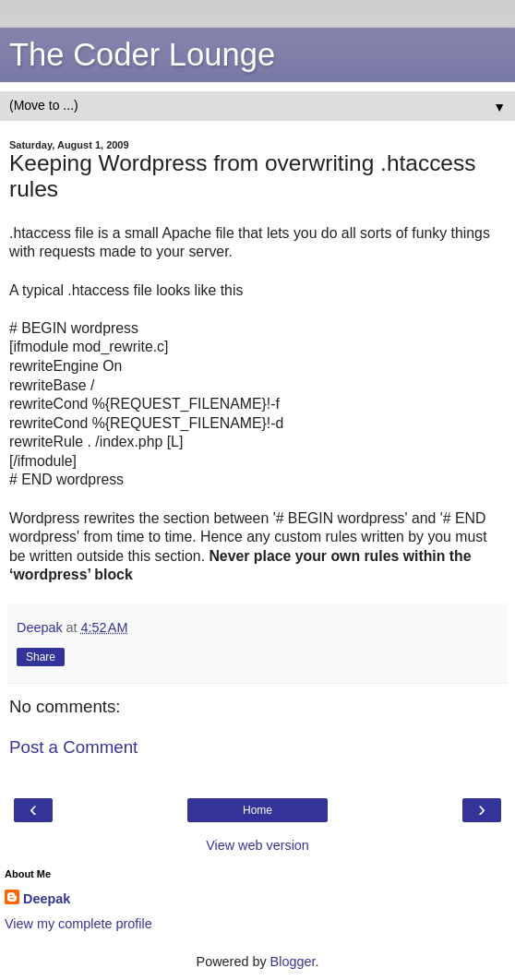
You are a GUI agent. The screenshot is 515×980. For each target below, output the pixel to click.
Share (41, 657)
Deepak (47, 899)
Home (257, 810)
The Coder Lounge (142, 54)
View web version (257, 845)
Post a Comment (73, 747)
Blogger (293, 962)
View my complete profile (78, 924)
